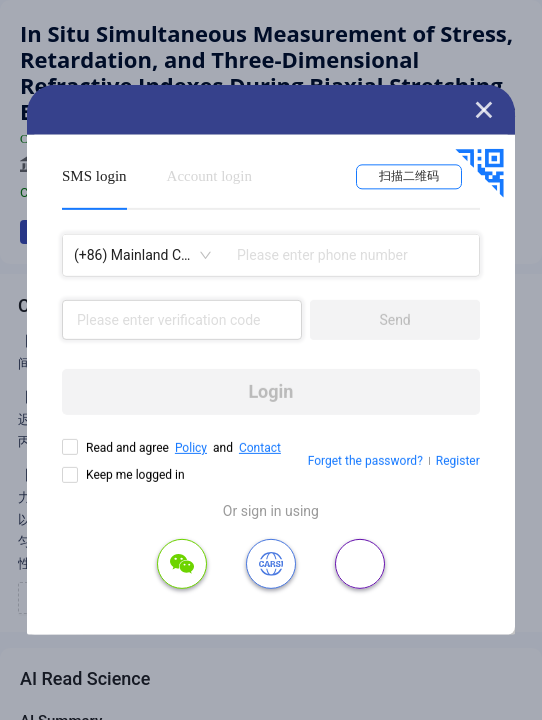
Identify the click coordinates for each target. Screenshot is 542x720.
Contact (260, 448)
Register (458, 461)
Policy (191, 448)
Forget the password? (365, 461)
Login (270, 391)
